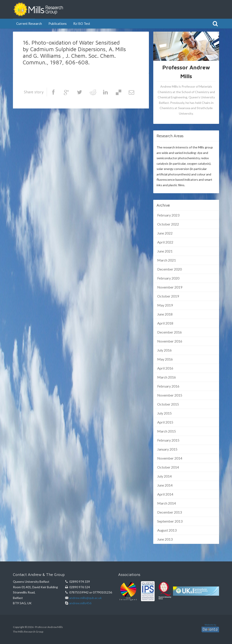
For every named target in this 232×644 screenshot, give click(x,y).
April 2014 (165, 494)
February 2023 (168, 215)
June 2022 (165, 233)
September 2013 (170, 521)
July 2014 (164, 476)
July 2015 (164, 413)
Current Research (29, 23)
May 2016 (165, 359)
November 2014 (170, 458)
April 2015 (165, 422)
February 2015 (168, 440)
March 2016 (167, 377)
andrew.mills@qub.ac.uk (86, 598)
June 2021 (165, 251)
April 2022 (165, 242)
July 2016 (164, 350)
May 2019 (165, 305)
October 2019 (168, 296)
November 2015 (170, 395)
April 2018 (165, 323)
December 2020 (170, 269)
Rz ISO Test (82, 23)
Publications (58, 23)
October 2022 (168, 224)
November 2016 (170, 341)
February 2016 (168, 386)
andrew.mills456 (80, 603)
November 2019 (170, 287)
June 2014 (165, 485)
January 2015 (167, 449)
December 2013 (170, 512)
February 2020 (168, 278)
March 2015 (167, 431)
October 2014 (168, 467)
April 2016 (165, 368)
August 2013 (167, 530)
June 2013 (165, 539)
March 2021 (167, 260)
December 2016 (170, 332)
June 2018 (165, 314)
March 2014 (167, 503)
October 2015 (168, 404)
